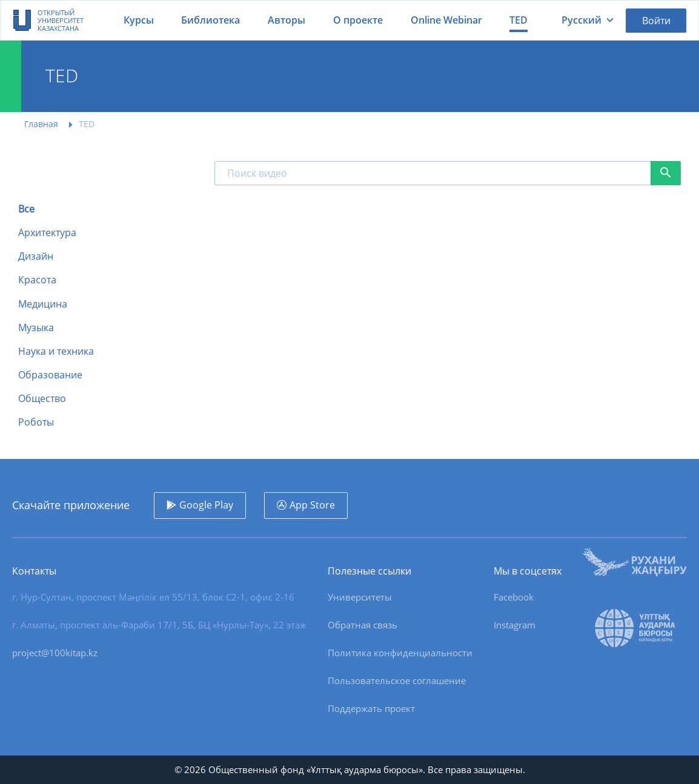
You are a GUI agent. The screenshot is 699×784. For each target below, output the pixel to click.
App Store (312, 505)
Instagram (515, 625)
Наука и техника (56, 351)
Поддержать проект (371, 708)
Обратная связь (363, 625)
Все (26, 209)
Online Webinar (446, 20)
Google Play (206, 505)
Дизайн (36, 256)
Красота (37, 280)
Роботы (36, 422)
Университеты (360, 597)
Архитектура (47, 233)
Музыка (36, 328)
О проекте (358, 20)
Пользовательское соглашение (397, 680)
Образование (50, 375)
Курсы (139, 20)
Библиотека (210, 20)
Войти (656, 21)
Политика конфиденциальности (400, 653)
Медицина (43, 304)
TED (518, 20)
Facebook (514, 597)
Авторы (287, 20)
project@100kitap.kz (55, 653)
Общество (42, 399)
